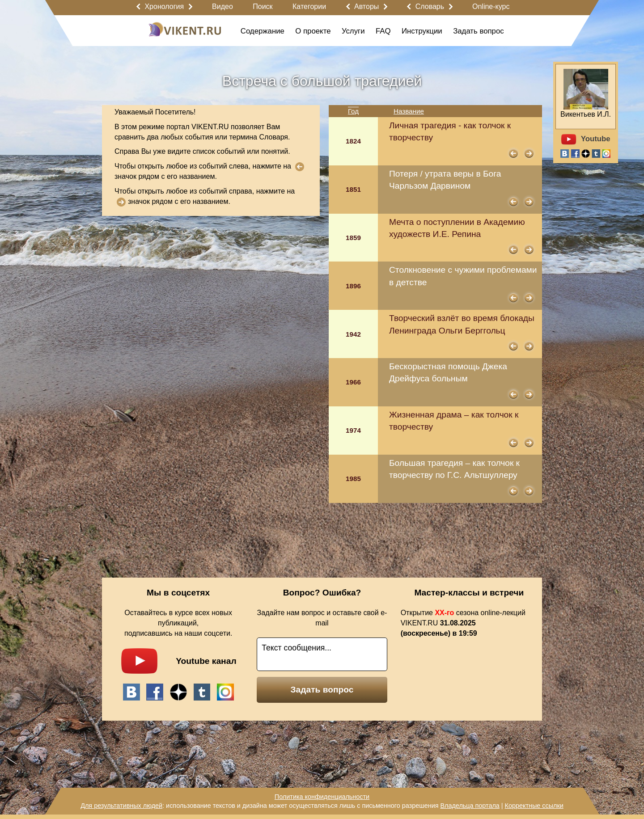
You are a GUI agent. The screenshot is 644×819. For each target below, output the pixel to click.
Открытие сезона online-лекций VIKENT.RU (463, 623)
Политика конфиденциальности (322, 797)
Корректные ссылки (534, 806)
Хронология (164, 6)
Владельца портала (470, 806)
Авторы (366, 6)
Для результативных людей (121, 806)
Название (409, 111)
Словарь (430, 6)
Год (353, 111)
